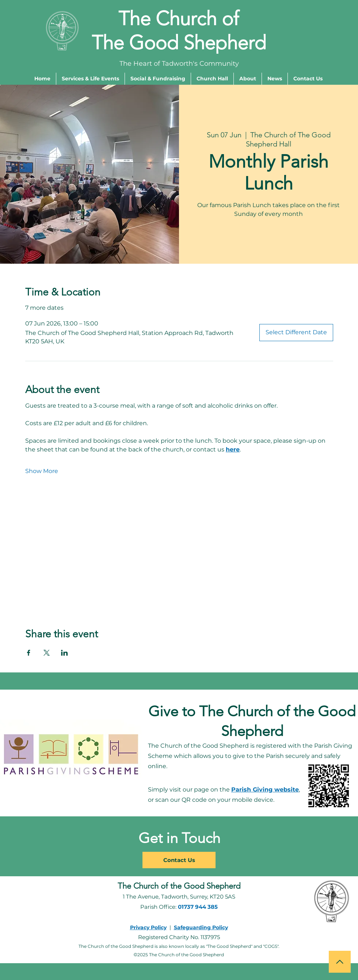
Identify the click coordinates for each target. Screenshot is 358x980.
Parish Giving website (265, 790)
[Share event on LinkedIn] (64, 653)
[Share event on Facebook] (29, 653)
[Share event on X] (47, 653)
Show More (42, 471)
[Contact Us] (179, 860)
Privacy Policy (148, 927)
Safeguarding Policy (201, 927)
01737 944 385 (198, 907)
